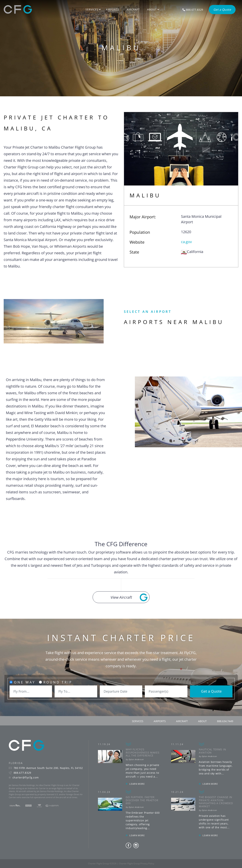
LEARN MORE (137, 784)
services (138, 721)
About (152, 9)
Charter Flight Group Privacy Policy (137, 864)
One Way (25, 682)
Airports (112, 9)
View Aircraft (121, 597)
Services (92, 9)
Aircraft (133, 9)
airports (160, 721)
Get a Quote (211, 691)
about (202, 721)
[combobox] (31, 691)
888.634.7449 (225, 721)
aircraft (182, 721)
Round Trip (58, 682)
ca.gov (186, 242)
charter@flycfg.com (26, 778)
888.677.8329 (22, 773)
